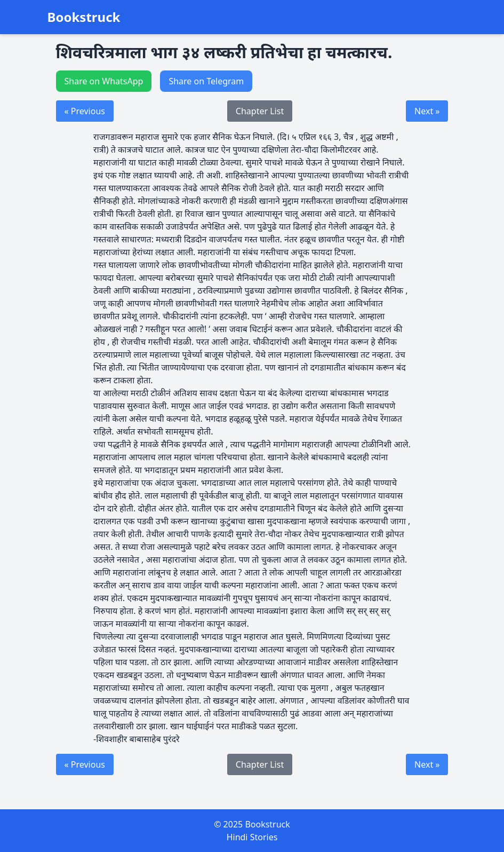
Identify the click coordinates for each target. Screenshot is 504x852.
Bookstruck (84, 17)
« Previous (85, 111)
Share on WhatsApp (104, 81)
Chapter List (260, 111)
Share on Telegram (206, 81)
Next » (427, 111)
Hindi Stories (252, 837)
